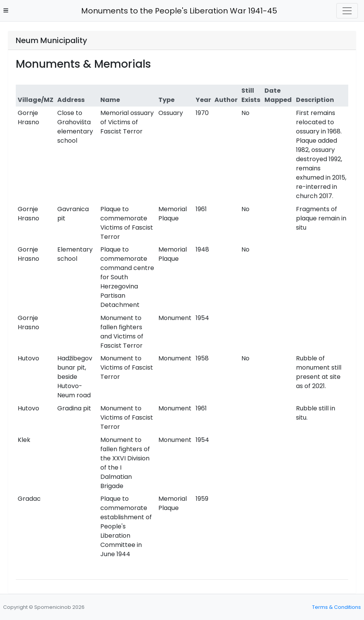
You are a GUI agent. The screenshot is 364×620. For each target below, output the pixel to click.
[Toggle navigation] (347, 11)
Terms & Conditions (337, 607)
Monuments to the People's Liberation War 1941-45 (177, 11)
